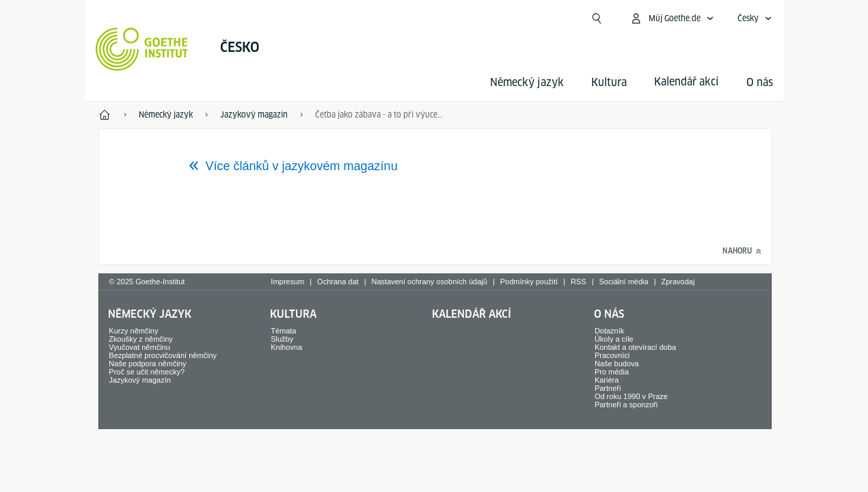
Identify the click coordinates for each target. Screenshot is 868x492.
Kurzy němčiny (133, 331)
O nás (760, 82)
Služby (282, 339)
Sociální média (623, 282)
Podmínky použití (529, 282)
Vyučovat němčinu (139, 347)
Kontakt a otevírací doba (635, 347)
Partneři (608, 388)
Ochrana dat (338, 282)
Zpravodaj (678, 282)
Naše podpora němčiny (147, 364)
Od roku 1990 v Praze (631, 396)
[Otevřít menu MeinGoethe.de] (672, 18)
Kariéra (607, 380)
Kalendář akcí (472, 314)
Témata (283, 331)
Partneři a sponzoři (626, 405)
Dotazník (609, 331)
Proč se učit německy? (147, 372)
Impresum (287, 282)
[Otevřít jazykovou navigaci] (755, 18)
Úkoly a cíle (614, 339)
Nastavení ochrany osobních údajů (430, 282)
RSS (579, 282)
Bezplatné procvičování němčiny (163, 355)
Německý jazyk (527, 82)
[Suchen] (597, 18)
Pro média (612, 372)
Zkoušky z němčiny (141, 339)
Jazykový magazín (139, 380)
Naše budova (617, 364)
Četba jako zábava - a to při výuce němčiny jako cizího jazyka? (379, 114)
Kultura (609, 82)
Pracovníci (612, 355)
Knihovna (286, 347)
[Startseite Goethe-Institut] (142, 49)
